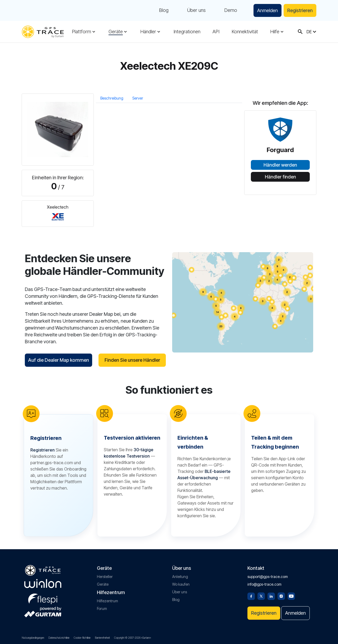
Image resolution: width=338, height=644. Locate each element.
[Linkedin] (271, 596)
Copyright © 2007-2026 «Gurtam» (133, 638)
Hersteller (105, 577)
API (216, 32)
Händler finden (280, 177)
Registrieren (300, 10)
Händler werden (280, 165)
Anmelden (267, 10)
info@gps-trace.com (264, 584)
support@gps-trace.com (268, 577)
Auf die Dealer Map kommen (58, 360)
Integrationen (187, 32)
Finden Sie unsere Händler (132, 360)
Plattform (81, 32)
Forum (102, 608)
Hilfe (275, 32)
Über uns (196, 11)
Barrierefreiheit (102, 638)
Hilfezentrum (107, 601)
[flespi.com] (43, 598)
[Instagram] (281, 596)
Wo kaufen (181, 584)
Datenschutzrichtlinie (59, 638)
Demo (231, 11)
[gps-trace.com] (43, 32)
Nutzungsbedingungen (33, 638)
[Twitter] (261, 596)
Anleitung (180, 577)
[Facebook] (251, 596)
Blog (164, 11)
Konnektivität (245, 32)
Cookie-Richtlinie (82, 638)
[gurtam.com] (43, 584)
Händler (148, 32)
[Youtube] (291, 596)
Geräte (116, 32)
